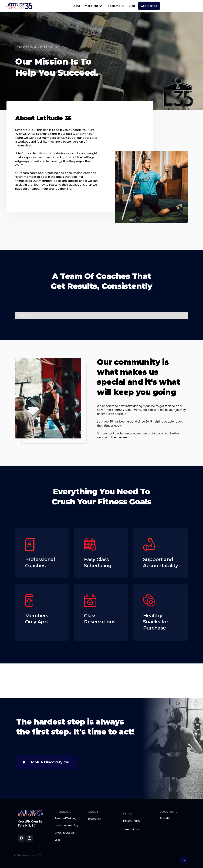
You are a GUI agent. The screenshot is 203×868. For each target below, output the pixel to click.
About (76, 6)
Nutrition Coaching (66, 825)
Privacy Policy (132, 821)
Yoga (58, 840)
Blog (132, 6)
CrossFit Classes (65, 833)
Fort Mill (165, 818)
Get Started (149, 6)
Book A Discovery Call (50, 762)
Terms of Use (131, 830)
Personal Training (66, 818)
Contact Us (95, 819)
